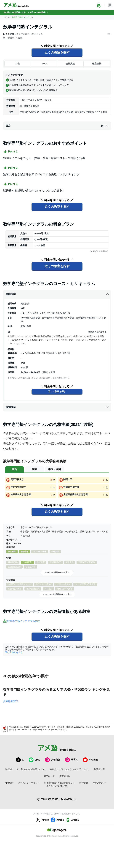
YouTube (90, 760)
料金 (18, 64)
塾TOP (7, 17)
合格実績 (70, 64)
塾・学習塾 (9, 38)
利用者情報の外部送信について (60, 783)
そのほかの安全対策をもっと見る (57, 594)
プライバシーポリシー (29, 783)
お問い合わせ (99, 783)
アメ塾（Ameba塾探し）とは (31, 769)
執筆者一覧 (99, 769)
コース (44, 64)
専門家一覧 (49, 776)
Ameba (42, 820)
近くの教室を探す (57, 52)
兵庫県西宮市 (11, 701)
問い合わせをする (14, 652)
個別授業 (57, 407)
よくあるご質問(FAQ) (57, 786)
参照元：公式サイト (97, 332)
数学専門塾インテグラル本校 (24, 621)
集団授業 (57, 294)
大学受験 (52, 760)
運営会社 (84, 783)
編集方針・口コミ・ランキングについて (70, 769)
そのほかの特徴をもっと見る (57, 572)
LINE (34, 760)
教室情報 (97, 64)
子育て (71, 760)
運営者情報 (65, 776)
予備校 (19, 38)
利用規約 (9, 783)
